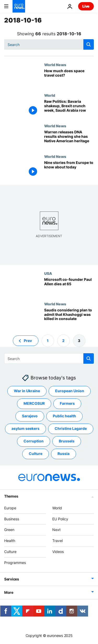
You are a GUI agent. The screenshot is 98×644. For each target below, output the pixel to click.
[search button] (89, 44)
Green (9, 530)
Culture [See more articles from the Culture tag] (36, 454)
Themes (11, 496)
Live (86, 6)
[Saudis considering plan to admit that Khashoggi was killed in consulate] (69, 317)
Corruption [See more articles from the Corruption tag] (34, 441)
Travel (57, 541)
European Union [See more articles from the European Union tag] (70, 391)
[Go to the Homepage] (19, 6)
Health (10, 541)
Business (12, 519)
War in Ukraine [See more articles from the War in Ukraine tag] (27, 391)
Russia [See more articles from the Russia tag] (64, 454)
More (9, 592)
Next (56, 530)
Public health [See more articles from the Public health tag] (64, 416)
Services (12, 579)
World (50, 95)
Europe (10, 508)
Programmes (15, 563)
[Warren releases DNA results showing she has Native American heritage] (69, 139)
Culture (10, 552)
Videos (58, 552)
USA (48, 273)
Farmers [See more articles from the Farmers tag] (67, 403)
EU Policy (60, 519)
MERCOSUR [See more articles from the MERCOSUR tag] (34, 403)
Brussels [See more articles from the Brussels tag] (67, 441)
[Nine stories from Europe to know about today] (69, 170)
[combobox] (49, 44)
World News (55, 65)
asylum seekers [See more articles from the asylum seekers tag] (25, 428)
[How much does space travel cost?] (69, 78)
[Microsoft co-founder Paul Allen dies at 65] (69, 286)
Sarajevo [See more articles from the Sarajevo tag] (30, 416)
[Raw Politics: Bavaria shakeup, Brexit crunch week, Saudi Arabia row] (69, 108)
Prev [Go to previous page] (28, 340)
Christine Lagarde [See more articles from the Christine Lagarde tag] (71, 428)
